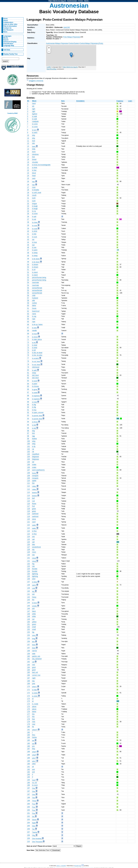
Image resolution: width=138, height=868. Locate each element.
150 (28, 622)
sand (34, 522)
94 (28, 422)
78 (28, 361)
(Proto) (101, 43)
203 (28, 819)
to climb (35, 693)
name (34, 314)
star (33, 555)
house (34, 308)
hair (33, 182)
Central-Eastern (74, 43)
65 (28, 319)
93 (28, 415)
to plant (35, 384)
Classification (8, 44)
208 (28, 835)
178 (28, 719)
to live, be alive (37, 355)
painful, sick (36, 656)
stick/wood (36, 367)
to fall (34, 425)
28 (28, 190)
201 (28, 813)
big (33, 632)
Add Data (7, 50)
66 (28, 324)
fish (33, 483)
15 (28, 152)
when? (34, 687)
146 (28, 609)
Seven (34, 820)
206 (28, 829)
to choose (35, 386)
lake (33, 545)
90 (28, 405)
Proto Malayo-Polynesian (72, 37)
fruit (33, 506)
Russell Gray (78, 866)
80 (28, 370)
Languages (7, 36)
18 (28, 159)
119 (28, 514)
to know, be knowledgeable (41, 165)
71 (28, 339)
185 (28, 740)
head (34, 176)
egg (33, 436)
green (34, 624)
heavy (34, 597)
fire (33, 600)
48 (28, 253)
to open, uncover (38, 413)
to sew (34, 328)
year (34, 684)
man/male (35, 283)
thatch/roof (36, 311)
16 (28, 154)
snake (34, 465)
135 (28, 574)
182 (28, 732)
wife (33, 300)
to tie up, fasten (37, 324)
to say (34, 316)
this (33, 714)
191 (28, 767)
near (34, 722)
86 (28, 389)
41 (28, 234)
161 (28, 659)
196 (28, 785)
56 (28, 295)
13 (28, 146)
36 (28, 216)
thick (34, 645)
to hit (34, 343)
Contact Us (7, 28)
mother (34, 303)
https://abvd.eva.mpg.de (57, 1)
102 (28, 449)
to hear (34, 242)
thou (34, 735)
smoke (34, 606)
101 (28, 446)
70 (28, 337)
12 (28, 143)
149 (28, 619)
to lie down (36, 259)
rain (33, 566)
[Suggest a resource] (36, 81)
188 (28, 752)
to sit (34, 270)
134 (28, 569)
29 (28, 193)
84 (28, 384)
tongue (34, 204)
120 (28, 519)
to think (35, 168)
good (34, 667)
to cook (35, 226)
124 (28, 537)
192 (28, 769)
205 (28, 826)
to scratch (35, 358)
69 (28, 334)
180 (28, 727)
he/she (34, 737)
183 (28, 735)
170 (28, 686)
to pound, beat (37, 416)
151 (28, 624)
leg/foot (35, 114)
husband (35, 298)
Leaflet (49, 67)
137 (28, 582)
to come (35, 124)
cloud (34, 558)
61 (28, 308)
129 (28, 552)
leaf (33, 498)
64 (28, 316)
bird (33, 433)
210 (28, 841)
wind (34, 579)
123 (28, 531)
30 (28, 195)
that (33, 719)
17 (28, 157)
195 (28, 783)
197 (28, 788)
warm (34, 585)
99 (28, 439)
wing (34, 441)
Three (34, 801)
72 (28, 342)
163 (28, 665)
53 (28, 277)
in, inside (35, 704)
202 (28, 816)
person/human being (39, 277)
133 (28, 566)
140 (28, 591)
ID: (28, 101)
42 (28, 237)
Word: (34, 101)
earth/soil (35, 514)
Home (6, 19)
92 (28, 413)
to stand (35, 272)
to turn (34, 130)
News (5, 32)
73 (28, 345)
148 (28, 614)
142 (28, 597)
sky (33, 550)
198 (28, 797)
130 (28, 555)
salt (33, 539)
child (34, 295)
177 (28, 714)
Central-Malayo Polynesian (89, 43)
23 (28, 173)
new (33, 665)
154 (28, 635)
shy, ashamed (37, 659)
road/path (35, 121)
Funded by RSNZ (13, 113)
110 (28, 481)
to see (34, 247)
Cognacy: (120, 101)
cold (33, 588)
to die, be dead (37, 353)
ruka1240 (67, 27)
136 (28, 579)
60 (28, 306)
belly (34, 149)
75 (28, 353)
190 (28, 764)
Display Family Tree (11, 54)
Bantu (86, 1)
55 (28, 288)
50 (28, 265)
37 (28, 219)
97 (28, 433)
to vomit (35, 214)
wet (33, 594)
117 (28, 506)
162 (28, 662)
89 (28, 402)
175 (28, 707)
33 (28, 206)
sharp (34, 373)
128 (28, 550)
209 (28, 838)
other (34, 764)
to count (35, 785)
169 (28, 684)
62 (28, 311)
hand (34, 103)
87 (28, 392)
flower (34, 504)
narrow (34, 651)
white (34, 614)
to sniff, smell (37, 193)
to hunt (34, 334)
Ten (33, 829)
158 (28, 651)
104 (28, 457)
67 (28, 328)
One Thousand (37, 842)
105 (28, 462)
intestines (35, 154)
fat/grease (36, 457)
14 (28, 149)
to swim (35, 133)
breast (34, 159)
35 (28, 214)
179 (28, 722)
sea (33, 537)
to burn (34, 603)
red (33, 619)
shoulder (35, 162)
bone (34, 152)
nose (34, 187)
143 (28, 600)
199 (28, 801)
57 (28, 298)
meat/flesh (36, 454)
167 (28, 678)
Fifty (34, 835)
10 (28, 135)
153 (28, 632)
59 (28, 303)
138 (28, 585)
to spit (34, 216)
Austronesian (72, 1)
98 (28, 436)
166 (28, 675)
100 (28, 441)
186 (28, 746)
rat (33, 449)
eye (33, 245)
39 (28, 225)
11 (28, 141)
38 (28, 222)
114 (28, 498)
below (34, 712)
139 (28, 588)
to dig (34, 405)
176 (28, 712)
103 (28, 454)
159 (28, 654)
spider (34, 481)
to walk (34, 116)
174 (28, 704)
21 (28, 168)
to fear (34, 170)
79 (28, 367)
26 (28, 181)
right (34, 109)
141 (28, 594)
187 (28, 749)
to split (34, 370)
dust (34, 141)
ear (33, 240)
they (34, 749)
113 (28, 492)
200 (28, 804)
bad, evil (35, 672)
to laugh (35, 206)
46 (28, 247)
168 (28, 681)
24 (28, 176)
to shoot (35, 337)
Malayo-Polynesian (62, 43)
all (33, 767)
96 (28, 431)
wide (34, 654)
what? (34, 752)
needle (34, 331)
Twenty (35, 832)
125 (28, 539)
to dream (35, 265)
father (34, 306)
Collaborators (8, 22)
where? (35, 730)
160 (28, 656)
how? (34, 780)
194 (28, 780)
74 (28, 350)
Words (6, 38)
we (33, 741)
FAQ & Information (10, 26)
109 (28, 476)
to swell (35, 393)
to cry (34, 211)
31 (28, 198)
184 (28, 737)
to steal (35, 345)
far (33, 727)
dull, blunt (35, 375)
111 (28, 483)
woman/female (37, 288)
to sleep (35, 253)
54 (28, 283)
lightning (35, 574)
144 (28, 603)
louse (34, 473)
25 (28, 178)
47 (28, 250)
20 (28, 165)
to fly (34, 446)
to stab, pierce (37, 339)
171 (28, 690)
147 (28, 611)
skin (33, 143)
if (32, 774)
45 (28, 245)
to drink (35, 231)
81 (28, 373)
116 (28, 504)
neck (34, 178)
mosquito (35, 476)
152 (28, 627)
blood (34, 173)
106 (28, 465)
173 (28, 699)
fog (33, 564)
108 (28, 473)
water (34, 525)
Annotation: (80, 101)
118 (28, 509)
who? (34, 758)
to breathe (36, 190)
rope (34, 319)
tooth (34, 198)
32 (28, 204)
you (33, 746)
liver (33, 157)
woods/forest (36, 547)
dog (33, 431)
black (34, 611)
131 (28, 558)
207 (28, 832)
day (33, 681)
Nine (34, 826)
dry (33, 591)
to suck (35, 237)
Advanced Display (10, 42)
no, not (34, 783)
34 (28, 211)
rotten (34, 486)
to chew (35, 222)
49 (28, 259)
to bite (34, 234)
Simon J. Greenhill (61, 866)
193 (28, 774)
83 (28, 381)
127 (28, 547)
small (34, 627)
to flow (34, 531)
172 (28, 693)
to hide (34, 690)
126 (28, 545)
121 (28, 522)
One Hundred (37, 839)
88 (28, 396)
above (34, 707)
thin (33, 642)
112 (28, 486)
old (33, 662)
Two (33, 798)
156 (28, 641)
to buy (34, 410)
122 (28, 525)
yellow (34, 622)
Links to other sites (10, 24)
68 (28, 331)
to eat (34, 219)
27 (28, 187)
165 (28, 672)
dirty (34, 135)
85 (28, 386)
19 (28, 162)
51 (28, 270)
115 (28, 501)
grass (34, 509)
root (33, 501)
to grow (35, 389)
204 (28, 823)
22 (28, 170)
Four (34, 804)
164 (28, 667)
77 (28, 358)
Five (34, 813)
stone (34, 519)
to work (35, 381)
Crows (81, 1)
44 (28, 242)
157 (28, 645)
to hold (34, 402)
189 (28, 758)
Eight (34, 823)
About (6, 20)
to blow (35, 582)
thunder (35, 569)
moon (34, 552)
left (33, 106)
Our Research (8, 30)
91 (28, 410)
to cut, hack (36, 361)
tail (33, 462)
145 (28, 606)
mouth (34, 195)
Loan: (130, 101)
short (34, 635)
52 (28, 272)
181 (28, 730)
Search (6, 40)
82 (28, 375)
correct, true (36, 675)
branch (34, 493)
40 (28, 231)
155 (28, 638)
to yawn (35, 250)
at (33, 699)
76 (28, 355)
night (34, 678)
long (34, 639)
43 (28, 240)
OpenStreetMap (52, 69)
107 (28, 470)
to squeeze (36, 396)
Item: (63, 101)
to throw (35, 422)
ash (33, 609)
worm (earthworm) (38, 470)
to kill (34, 350)
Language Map (9, 46)
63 (28, 314)
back (34, 146)
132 (28, 564)
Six (33, 817)
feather (34, 439)
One (34, 788)
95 (28, 425)
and (33, 769)
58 (28, 300)
